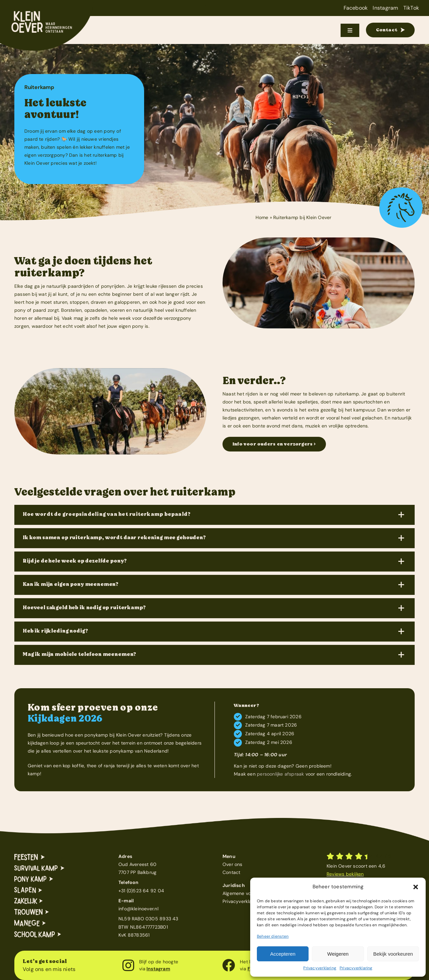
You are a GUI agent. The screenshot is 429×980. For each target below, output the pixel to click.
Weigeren (338, 954)
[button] (416, 887)
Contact (231, 872)
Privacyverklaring (320, 968)
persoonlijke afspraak (280, 774)
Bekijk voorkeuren (393, 954)
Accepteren (283, 954)
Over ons (233, 864)
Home (262, 217)
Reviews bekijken (345, 874)
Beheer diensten (273, 936)
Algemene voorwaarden (249, 893)
